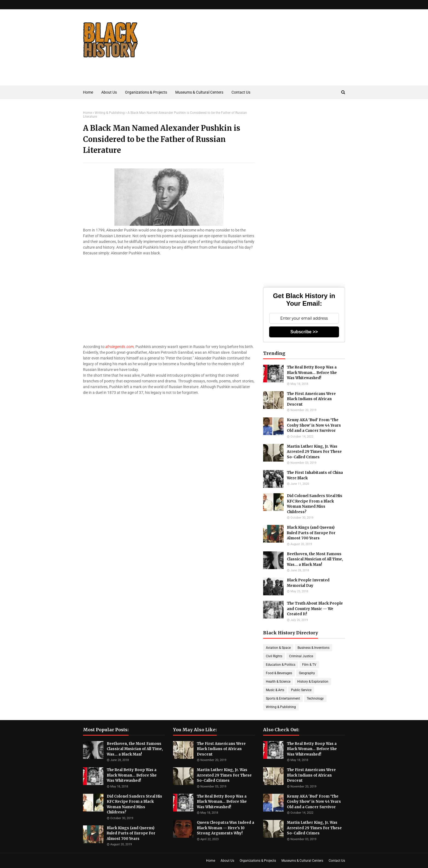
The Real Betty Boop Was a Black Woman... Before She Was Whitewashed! (312, 373)
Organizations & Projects (258, 861)
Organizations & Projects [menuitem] (146, 92)
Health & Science (278, 682)
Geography (307, 673)
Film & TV (309, 665)
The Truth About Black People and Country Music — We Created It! (315, 609)
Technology (315, 698)
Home (87, 113)
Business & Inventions (313, 648)
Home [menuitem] (88, 92)
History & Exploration (313, 682)
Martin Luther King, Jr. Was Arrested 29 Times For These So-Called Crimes (314, 452)
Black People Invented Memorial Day (308, 583)
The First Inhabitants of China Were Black (315, 475)
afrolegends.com (120, 347)
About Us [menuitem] (109, 92)
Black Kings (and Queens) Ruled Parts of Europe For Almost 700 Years (311, 533)
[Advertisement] (246, 56)
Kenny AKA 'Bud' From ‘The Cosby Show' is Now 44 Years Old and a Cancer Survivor (314, 425)
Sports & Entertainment (283, 698)
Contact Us (337, 861)
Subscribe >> (304, 332)
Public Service (301, 690)
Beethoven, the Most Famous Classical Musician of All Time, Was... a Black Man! (315, 559)
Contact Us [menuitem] (241, 92)
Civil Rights (274, 656)
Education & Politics (281, 665)
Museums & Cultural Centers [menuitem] (199, 92)
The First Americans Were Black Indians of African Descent (311, 399)
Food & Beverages (279, 673)
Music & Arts (275, 690)
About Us (227, 861)
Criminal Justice (301, 656)
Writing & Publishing (110, 113)
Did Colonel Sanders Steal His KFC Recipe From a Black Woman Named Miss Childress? (315, 504)
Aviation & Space (278, 648)
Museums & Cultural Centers (302, 861)
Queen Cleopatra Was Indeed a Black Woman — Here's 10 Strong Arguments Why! (225, 828)
